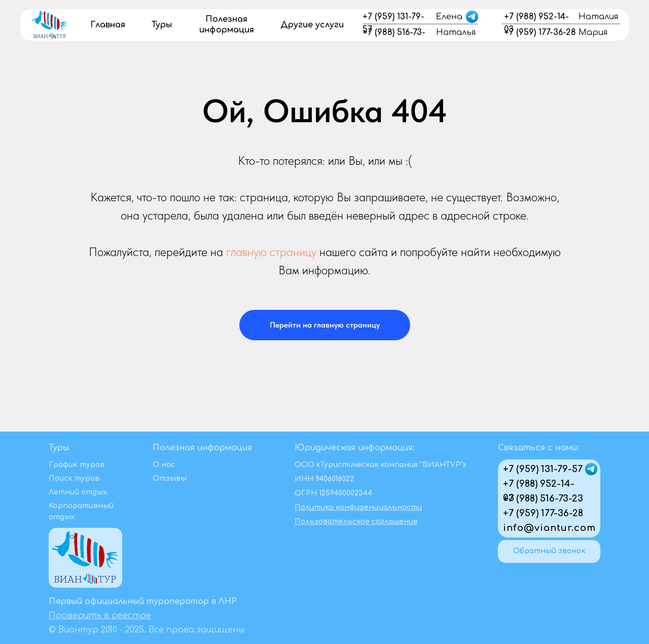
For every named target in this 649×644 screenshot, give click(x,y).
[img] (49, 24)
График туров (77, 465)
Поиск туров (74, 478)
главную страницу (271, 252)
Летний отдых (78, 492)
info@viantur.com (549, 528)
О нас (164, 465)
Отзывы (170, 478)
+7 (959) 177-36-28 (543, 513)
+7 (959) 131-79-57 (543, 469)
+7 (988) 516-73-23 (543, 498)
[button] (549, 551)
